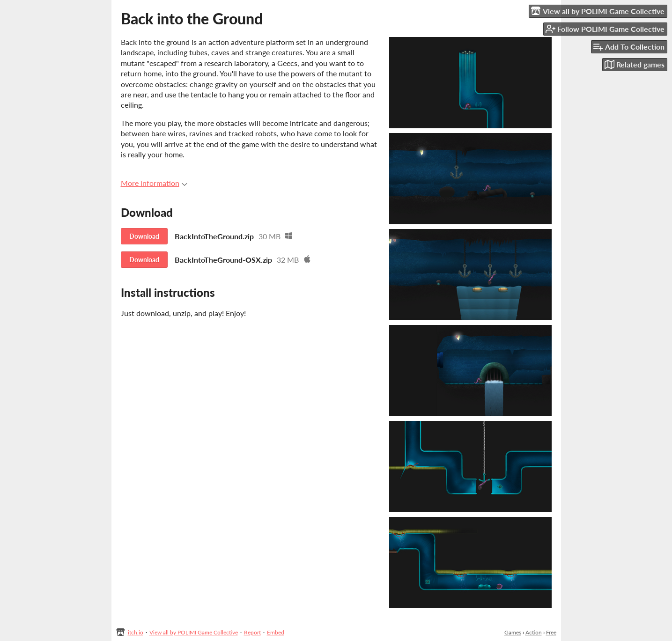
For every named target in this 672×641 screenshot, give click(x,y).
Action (534, 632)
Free (551, 632)
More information (154, 183)
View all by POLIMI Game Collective (194, 632)
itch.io (136, 632)
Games (513, 632)
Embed (276, 632)
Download (144, 236)
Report (252, 632)
